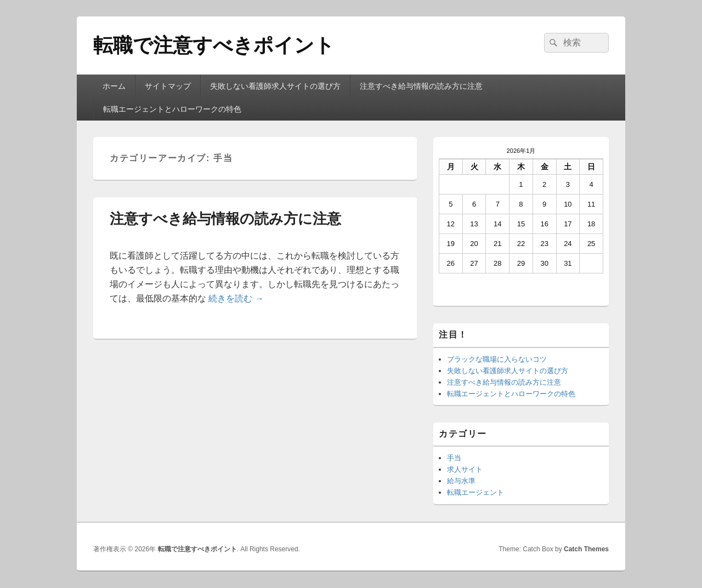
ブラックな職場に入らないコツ (497, 359)
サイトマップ (168, 86)
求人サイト (465, 469)
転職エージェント (475, 492)
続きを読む (236, 298)
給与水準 (461, 481)
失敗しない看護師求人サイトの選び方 (275, 86)
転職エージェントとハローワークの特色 (172, 109)
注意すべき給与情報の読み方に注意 (421, 86)
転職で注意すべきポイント (214, 45)
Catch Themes (586, 549)
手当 (454, 458)
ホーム (114, 86)
